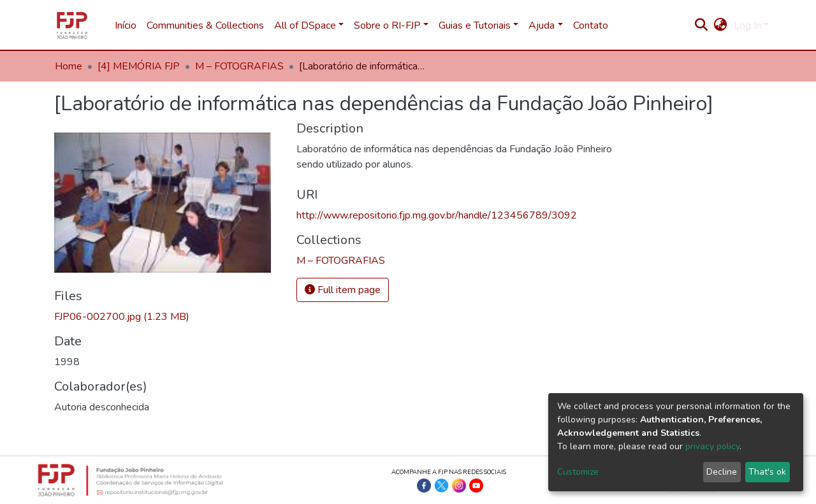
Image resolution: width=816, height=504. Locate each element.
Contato (591, 25)
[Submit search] (702, 25)
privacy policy (712, 446)
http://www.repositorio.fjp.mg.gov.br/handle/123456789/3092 (437, 215)
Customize (578, 472)
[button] (721, 25)
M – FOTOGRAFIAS (239, 66)
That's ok (767, 472)
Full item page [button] (343, 290)
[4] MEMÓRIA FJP (139, 66)
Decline (722, 472)
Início (126, 25)
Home (69, 66)
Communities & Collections (205, 25)
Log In (747, 25)
